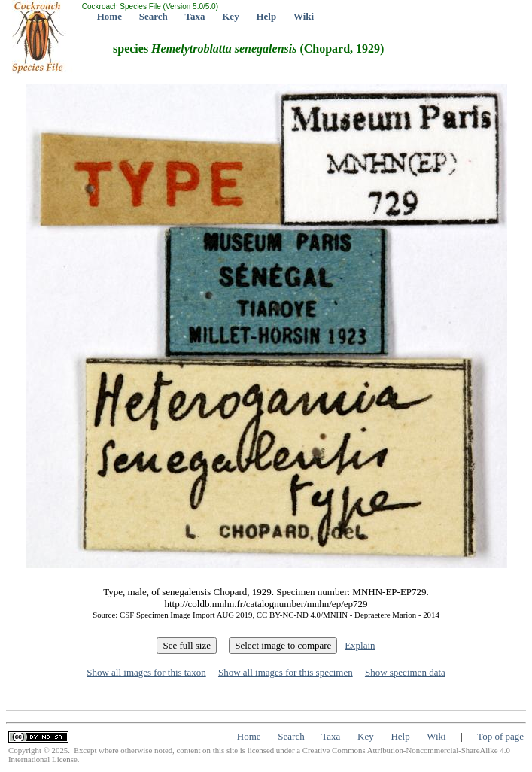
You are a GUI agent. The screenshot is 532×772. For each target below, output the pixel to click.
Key (230, 16)
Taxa (195, 16)
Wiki (304, 16)
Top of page (500, 736)
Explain (360, 645)
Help (266, 16)
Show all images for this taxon (146, 672)
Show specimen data (405, 672)
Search (154, 16)
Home (109, 16)
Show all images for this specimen (286, 672)
